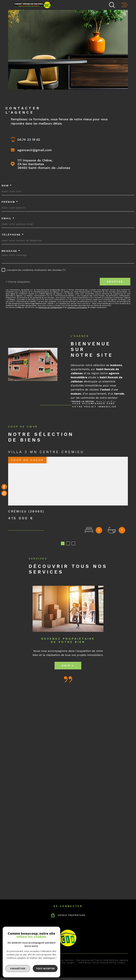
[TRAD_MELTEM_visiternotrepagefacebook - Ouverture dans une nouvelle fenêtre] (4, 487)
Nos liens (92, 963)
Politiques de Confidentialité (50, 307)
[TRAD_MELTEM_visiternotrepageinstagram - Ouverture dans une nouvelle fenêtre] (4, 493)
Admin (82, 963)
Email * (8, 218)
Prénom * (10, 202)
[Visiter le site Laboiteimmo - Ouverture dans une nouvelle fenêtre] (21, 961)
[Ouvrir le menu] (125, 5)
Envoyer (115, 282)
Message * (11, 251)
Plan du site (101, 960)
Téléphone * (13, 235)
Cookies (121, 963)
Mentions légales (118, 960)
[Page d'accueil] (34, 5)
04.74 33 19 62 (29, 140)
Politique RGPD (107, 963)
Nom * (7, 186)
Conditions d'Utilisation (77, 307)
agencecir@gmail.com (35, 150)
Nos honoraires (84, 960)
